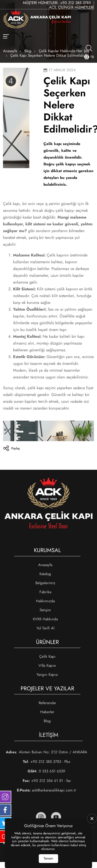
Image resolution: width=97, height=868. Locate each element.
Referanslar (47, 703)
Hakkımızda (45, 601)
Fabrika (45, 592)
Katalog (45, 574)
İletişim (45, 610)
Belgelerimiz (45, 583)
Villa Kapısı (47, 665)
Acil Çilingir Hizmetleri (71, 7)
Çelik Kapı (47, 656)
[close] (92, 819)
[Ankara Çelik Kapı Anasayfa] (37, 20)
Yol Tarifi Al (45, 628)
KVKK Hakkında (45, 619)
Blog (47, 721)
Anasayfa (45, 565)
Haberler (47, 712)
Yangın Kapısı (47, 675)
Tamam (48, 858)
